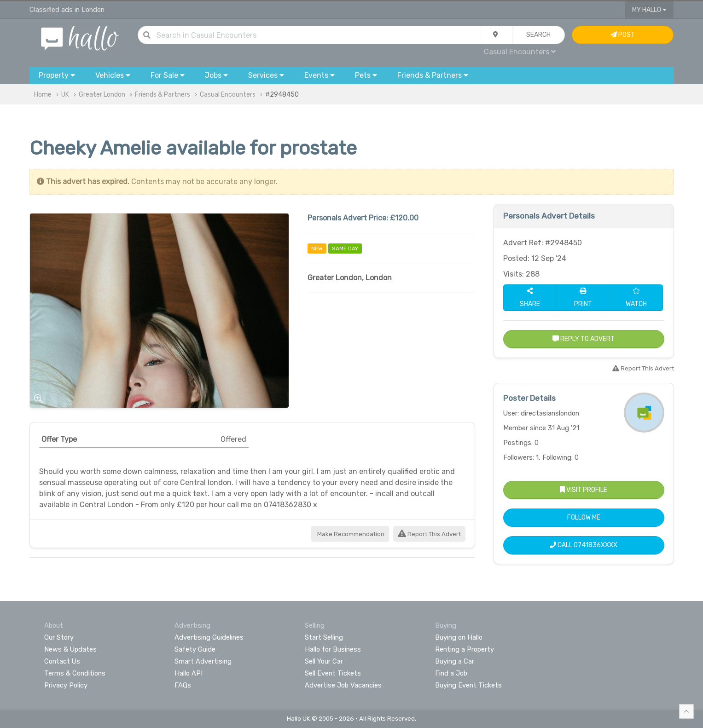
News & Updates (70, 649)
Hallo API (189, 673)
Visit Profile (584, 490)
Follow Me (584, 517)
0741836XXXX (596, 545)
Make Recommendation (350, 534)
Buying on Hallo (459, 637)
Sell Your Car (324, 661)
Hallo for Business (333, 649)
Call (584, 545)
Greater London (102, 95)
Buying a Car (455, 661)
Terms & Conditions (75, 673)
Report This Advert (429, 534)
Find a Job (451, 673)
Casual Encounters (520, 52)
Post (623, 35)
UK (65, 95)
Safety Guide (195, 649)
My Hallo (649, 10)
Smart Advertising (203, 661)
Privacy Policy (66, 685)
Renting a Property (465, 649)
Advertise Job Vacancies (343, 685)
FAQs (183, 685)
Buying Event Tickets (468, 685)
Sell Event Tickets (333, 673)
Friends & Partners (163, 95)
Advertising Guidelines (209, 637)
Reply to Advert (584, 339)
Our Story (59, 637)
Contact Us (62, 661)
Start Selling (324, 637)
